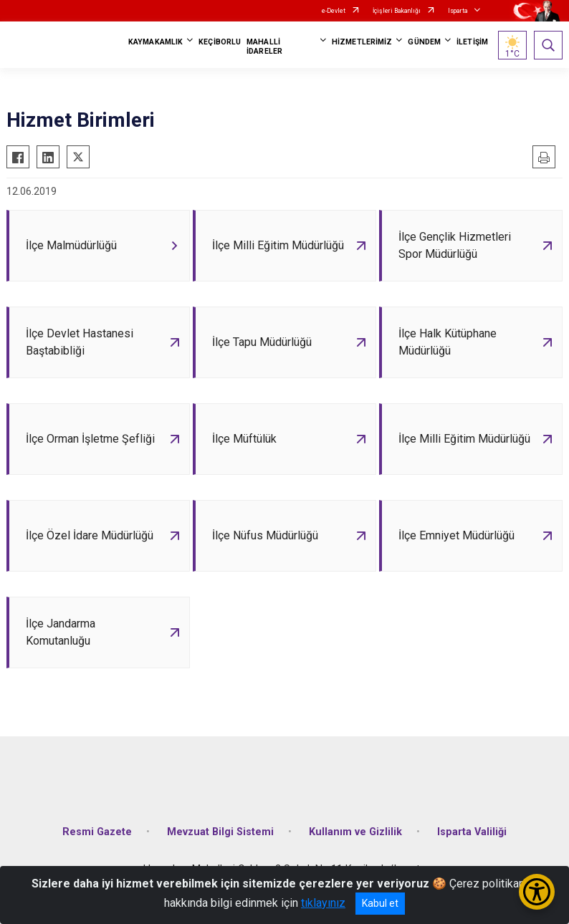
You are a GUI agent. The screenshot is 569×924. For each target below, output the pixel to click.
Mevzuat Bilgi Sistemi (220, 832)
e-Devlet (334, 11)
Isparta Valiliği (472, 832)
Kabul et (380, 903)
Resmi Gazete (97, 832)
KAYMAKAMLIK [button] (156, 42)
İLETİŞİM (472, 42)
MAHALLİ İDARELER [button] (264, 47)
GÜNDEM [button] (424, 42)
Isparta (458, 11)
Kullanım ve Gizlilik (355, 832)
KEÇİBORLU (220, 42)
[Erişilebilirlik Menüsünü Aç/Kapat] (537, 892)
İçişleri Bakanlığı (397, 11)
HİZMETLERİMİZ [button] (362, 42)
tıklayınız (323, 903)
